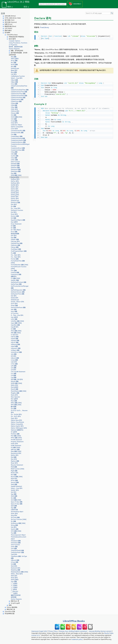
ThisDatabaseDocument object (19, 538)
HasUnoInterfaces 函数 (18, 307)
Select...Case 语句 (17, 78)
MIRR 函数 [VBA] (16, 383)
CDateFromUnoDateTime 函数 (19, 87)
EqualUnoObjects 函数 (18, 220)
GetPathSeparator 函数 (18, 290)
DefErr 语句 (15, 187)
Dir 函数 (13, 206)
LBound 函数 (15, 358)
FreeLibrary (44, 27)
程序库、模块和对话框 (16, 47)
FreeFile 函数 (15, 272)
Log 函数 (14, 377)
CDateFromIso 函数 (17, 99)
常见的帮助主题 (10, 613)
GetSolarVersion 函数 (18, 292)
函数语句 (14, 276)
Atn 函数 (14, 66)
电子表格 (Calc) (10, 20)
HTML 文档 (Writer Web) (13, 18)
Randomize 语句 (16, 453)
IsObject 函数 (15, 350)
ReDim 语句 (15, 455)
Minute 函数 (15, 381)
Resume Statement (17, 465)
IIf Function (15, 313)
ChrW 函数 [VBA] (16, 117)
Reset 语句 (14, 463)
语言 (25, 7)
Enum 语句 (14, 214)
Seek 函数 (14, 484)
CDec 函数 (14, 107)
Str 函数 (13, 521)
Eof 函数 (14, 218)
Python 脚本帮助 (12, 607)
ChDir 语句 (14, 109)
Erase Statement (16, 224)
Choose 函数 (15, 113)
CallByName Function (18, 76)
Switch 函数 (15, 529)
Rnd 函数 (14, 475)
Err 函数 (13, 228)
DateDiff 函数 (15, 166)
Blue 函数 (14, 72)
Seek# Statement (16, 486)
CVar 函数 (14, 158)
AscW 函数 (14, 64)
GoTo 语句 (14, 304)
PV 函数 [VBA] (15, 447)
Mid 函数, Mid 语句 (17, 379)
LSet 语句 (14, 362)
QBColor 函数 (15, 449)
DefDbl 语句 (15, 185)
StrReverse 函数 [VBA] (18, 523)
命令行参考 (12, 39)
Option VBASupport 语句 (19, 428)
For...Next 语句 (16, 255)
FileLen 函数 (15, 247)
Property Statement (17, 442)
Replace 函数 (15, 461)
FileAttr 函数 (15, 239)
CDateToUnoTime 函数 (18, 94)
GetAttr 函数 (15, 280)
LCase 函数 (14, 360)
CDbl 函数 (14, 105)
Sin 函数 (14, 498)
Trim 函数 (14, 549)
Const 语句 (14, 129)
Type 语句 (14, 554)
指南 (10, 605)
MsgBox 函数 (15, 393)
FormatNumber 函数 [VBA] (19, 265)
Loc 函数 (14, 374)
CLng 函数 (14, 121)
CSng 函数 (14, 152)
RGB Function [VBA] (17, 469)
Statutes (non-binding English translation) (73, 631)
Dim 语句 (14, 204)
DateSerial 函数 (16, 169)
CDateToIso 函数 (16, 101)
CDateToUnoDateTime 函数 (20, 90)
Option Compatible (17, 127)
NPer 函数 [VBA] (16, 403)
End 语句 (14, 212)
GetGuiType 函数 (16, 284)
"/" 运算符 (14, 589)
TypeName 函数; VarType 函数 (19, 557)
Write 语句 (14, 578)
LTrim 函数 (14, 364)
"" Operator (15, 591)
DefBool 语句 (15, 179)
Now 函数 (14, 401)
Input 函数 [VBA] (16, 323)
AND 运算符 (15, 59)
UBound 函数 (15, 560)
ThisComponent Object (18, 535)
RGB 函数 (14, 467)
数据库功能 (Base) (10, 26)
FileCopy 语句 (15, 241)
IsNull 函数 (14, 346)
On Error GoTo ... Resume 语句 (19, 411)
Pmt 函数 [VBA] (16, 436)
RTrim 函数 (14, 480)
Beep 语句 (14, 70)
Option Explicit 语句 (17, 426)
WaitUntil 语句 (16, 568)
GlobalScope (15, 68)
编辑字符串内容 (16, 595)
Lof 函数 (14, 376)
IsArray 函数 (15, 337)
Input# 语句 (15, 327)
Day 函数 (14, 173)
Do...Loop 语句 (16, 208)
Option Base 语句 (16, 420)
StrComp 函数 (15, 517)
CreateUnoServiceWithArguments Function (20, 145)
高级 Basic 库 (15, 601)
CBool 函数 (14, 80)
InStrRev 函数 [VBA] (17, 321)
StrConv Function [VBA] (19, 519)
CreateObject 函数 (17, 136)
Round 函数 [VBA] (17, 477)
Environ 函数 (15, 216)
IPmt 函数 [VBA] (16, 331)
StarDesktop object (17, 512)
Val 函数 (13, 564)
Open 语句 (14, 418)
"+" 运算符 (14, 587)
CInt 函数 (14, 119)
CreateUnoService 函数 (18, 142)
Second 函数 (15, 482)
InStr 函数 (14, 319)
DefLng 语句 (15, 191)
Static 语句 (14, 514)
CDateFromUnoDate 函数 (19, 96)
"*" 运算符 (14, 585)
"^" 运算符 (14, 593)
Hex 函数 (14, 309)
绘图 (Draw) (9, 24)
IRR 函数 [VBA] (16, 333)
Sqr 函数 (14, 508)
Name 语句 (14, 395)
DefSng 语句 (15, 195)
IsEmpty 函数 (15, 341)
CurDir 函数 (15, 156)
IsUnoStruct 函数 (16, 352)
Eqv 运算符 (14, 222)
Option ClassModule (17, 422)
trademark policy (77, 639)
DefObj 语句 (15, 193)
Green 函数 (14, 306)
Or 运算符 (14, 432)
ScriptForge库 (15, 603)
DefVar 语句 (15, 199)
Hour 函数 (14, 311)
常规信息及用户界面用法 (16, 37)
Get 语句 (14, 296)
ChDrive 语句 (15, 111)
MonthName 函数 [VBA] (19, 391)
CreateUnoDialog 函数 (18, 138)
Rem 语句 (14, 459)
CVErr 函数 (14, 160)
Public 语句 (14, 444)
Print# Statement (16, 440)
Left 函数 (14, 366)
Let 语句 (13, 370)
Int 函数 (13, 329)
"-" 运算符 (14, 584)
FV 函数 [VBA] (15, 278)
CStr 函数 (14, 154)
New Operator (15, 397)
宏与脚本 (7, 33)
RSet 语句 (14, 479)
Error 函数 (14, 232)
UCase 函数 (15, 562)
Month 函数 (15, 389)
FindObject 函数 (16, 249)
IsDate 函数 (15, 339)
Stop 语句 (14, 515)
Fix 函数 (13, 253)
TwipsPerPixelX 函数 (17, 550)
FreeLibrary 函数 (16, 274)
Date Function (15, 162)
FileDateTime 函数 (17, 243)
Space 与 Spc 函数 (17, 502)
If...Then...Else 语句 (17, 315)
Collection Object (16, 125)
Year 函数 (14, 582)
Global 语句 (15, 298)
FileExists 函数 (16, 245)
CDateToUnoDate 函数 (18, 98)
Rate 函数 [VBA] (16, 451)
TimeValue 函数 (16, 543)
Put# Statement (16, 445)
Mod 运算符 (15, 387)
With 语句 (14, 576)
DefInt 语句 (15, 189)
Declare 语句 (15, 177)
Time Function (15, 545)
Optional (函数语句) (17, 430)
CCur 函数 (14, 84)
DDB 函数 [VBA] (16, 175)
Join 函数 (14, 354)
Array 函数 (14, 61)
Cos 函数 (14, 134)
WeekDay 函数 (16, 570)
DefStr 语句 (15, 197)
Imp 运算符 (14, 317)
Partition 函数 (15, 434)
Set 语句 (14, 492)
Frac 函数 (14, 271)
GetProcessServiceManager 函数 (20, 287)
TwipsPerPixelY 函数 (17, 552)
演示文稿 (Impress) (11, 22)
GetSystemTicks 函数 (18, 294)
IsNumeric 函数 (16, 348)
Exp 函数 (14, 237)
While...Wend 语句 (17, 574)
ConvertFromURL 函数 (18, 131)
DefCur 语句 (15, 181)
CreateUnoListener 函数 (18, 140)
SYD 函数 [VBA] (16, 531)
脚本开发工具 (11, 609)
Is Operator (15, 335)
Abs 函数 (14, 57)
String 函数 (14, 525)
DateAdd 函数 (15, 164)
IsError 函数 (15, 342)
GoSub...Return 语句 (17, 302)
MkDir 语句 (14, 385)
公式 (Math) (8, 28)
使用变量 (14, 597)
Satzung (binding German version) (100, 631)
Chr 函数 (14, 115)
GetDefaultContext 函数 (19, 282)
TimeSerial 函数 (16, 541)
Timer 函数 (14, 547)
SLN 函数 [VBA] (16, 500)
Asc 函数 (14, 63)
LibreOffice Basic (12, 35)
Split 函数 (14, 506)
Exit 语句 (14, 236)
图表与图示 (8, 31)
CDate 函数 (14, 103)
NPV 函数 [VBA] (16, 405)
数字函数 (14, 407)
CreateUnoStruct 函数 (18, 148)
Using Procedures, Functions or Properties (18, 44)
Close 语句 (14, 123)
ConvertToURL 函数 (17, 133)
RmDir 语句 (15, 473)
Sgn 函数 (14, 494)
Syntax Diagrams (14, 49)
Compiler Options (14, 41)
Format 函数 (15, 259)
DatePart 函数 (15, 168)
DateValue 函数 (16, 171)
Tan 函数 (14, 533)
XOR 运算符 (15, 580)
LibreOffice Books (74, 621)
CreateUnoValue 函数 (18, 150)
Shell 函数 (14, 496)
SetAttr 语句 (15, 490)
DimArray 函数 (15, 202)
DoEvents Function (17, 210)
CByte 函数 (14, 82)
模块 (9, 7)
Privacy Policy (53, 631)
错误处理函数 (15, 234)
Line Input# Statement (18, 372)
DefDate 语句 (15, 183)
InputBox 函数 (15, 325)
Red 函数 (14, 457)
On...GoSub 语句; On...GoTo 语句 (16, 415)
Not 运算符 (14, 399)
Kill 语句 (14, 356)
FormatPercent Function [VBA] (19, 268)
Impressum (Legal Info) (39, 631)
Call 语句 (14, 74)
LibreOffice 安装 (10, 611)
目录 (3, 13)
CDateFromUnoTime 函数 (19, 92)
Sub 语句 (14, 527)
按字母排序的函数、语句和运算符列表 (18, 54)
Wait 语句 (14, 566)
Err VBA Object (16, 230)
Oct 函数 (14, 409)
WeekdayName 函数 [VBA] (19, 572)
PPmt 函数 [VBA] (16, 438)
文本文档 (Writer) (10, 16)
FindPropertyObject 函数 (19, 251)
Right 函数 (14, 471)
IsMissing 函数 (15, 344)
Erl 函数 (13, 226)
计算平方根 (14, 510)
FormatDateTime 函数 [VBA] (18, 262)
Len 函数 (14, 368)
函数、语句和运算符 (17, 51)
